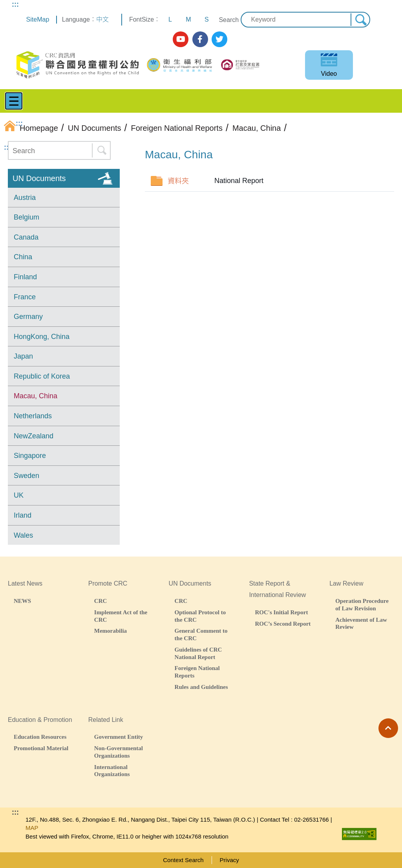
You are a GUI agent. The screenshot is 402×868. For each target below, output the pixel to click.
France (25, 297)
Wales (23, 535)
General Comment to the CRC (201, 634)
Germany (28, 317)
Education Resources (40, 737)
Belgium (26, 217)
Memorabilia (111, 631)
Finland (25, 277)
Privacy (229, 860)
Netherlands (33, 416)
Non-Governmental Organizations (119, 752)
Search (229, 20)
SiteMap (38, 19)
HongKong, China (42, 337)
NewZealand (34, 436)
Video (329, 74)
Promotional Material (41, 748)
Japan (23, 356)
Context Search (183, 860)
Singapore (30, 456)
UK (19, 495)
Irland (23, 515)
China (23, 257)
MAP (32, 828)
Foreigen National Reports (197, 672)
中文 (102, 19)
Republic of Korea (42, 376)
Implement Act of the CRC (121, 616)
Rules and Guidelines (201, 687)
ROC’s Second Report (283, 624)
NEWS (22, 601)
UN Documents (39, 178)
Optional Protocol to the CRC (200, 616)
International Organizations (112, 771)
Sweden (26, 476)
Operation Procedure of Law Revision (362, 604)
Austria (25, 198)
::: (15, 4)
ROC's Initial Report (281, 612)
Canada (26, 237)
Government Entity (119, 737)
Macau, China (36, 396)
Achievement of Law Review (361, 623)
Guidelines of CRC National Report (198, 653)
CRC (101, 601)
